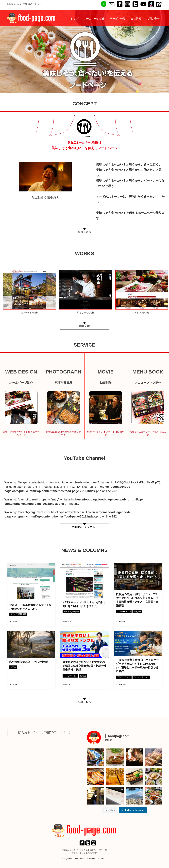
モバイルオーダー (141, 677)
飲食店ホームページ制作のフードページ (45, 732)
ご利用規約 (92, 853)
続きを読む (84, 232)
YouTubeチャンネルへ (85, 527)
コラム (13, 667)
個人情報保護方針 (89, 850)
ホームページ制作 (94, 19)
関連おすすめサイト (71, 850)
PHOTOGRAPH (63, 372)
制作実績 (84, 326)
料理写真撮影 (63, 383)
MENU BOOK (148, 372)
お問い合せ (153, 19)
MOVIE (106, 372)
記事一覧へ (84, 702)
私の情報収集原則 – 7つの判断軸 (29, 662)
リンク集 (103, 850)
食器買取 (137, 612)
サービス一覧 (118, 19)
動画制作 (106, 383)
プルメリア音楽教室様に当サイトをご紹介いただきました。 (30, 607)
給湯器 (83, 676)
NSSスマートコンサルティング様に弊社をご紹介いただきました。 (84, 604)
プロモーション (124, 612)
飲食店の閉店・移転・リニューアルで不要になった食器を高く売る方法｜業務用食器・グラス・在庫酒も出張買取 (137, 600)
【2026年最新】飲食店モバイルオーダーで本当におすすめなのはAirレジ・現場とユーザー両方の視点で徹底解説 (137, 666)
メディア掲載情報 (18, 614)
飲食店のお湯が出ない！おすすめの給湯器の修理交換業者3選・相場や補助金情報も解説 (84, 666)
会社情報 (136, 19)
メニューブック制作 (148, 383)
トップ (74, 19)
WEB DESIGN (21, 372)
